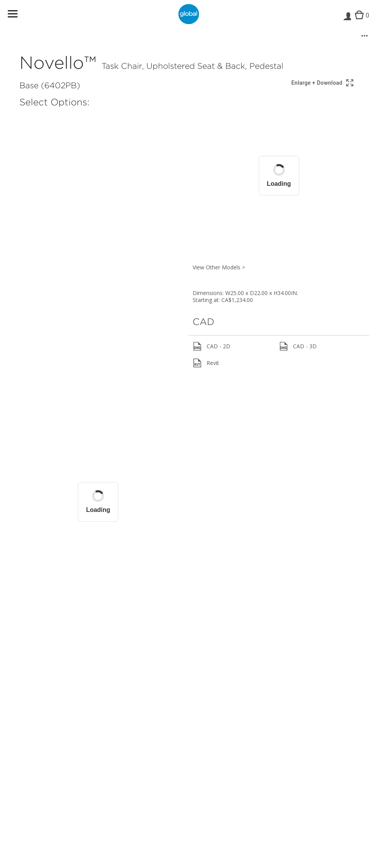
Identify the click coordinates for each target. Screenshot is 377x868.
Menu (18, 15)
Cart (360, 22)
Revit (206, 363)
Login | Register (347, 22)
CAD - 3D (298, 346)
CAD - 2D (211, 346)
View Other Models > (219, 267)
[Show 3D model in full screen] (323, 83)
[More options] (365, 36)
